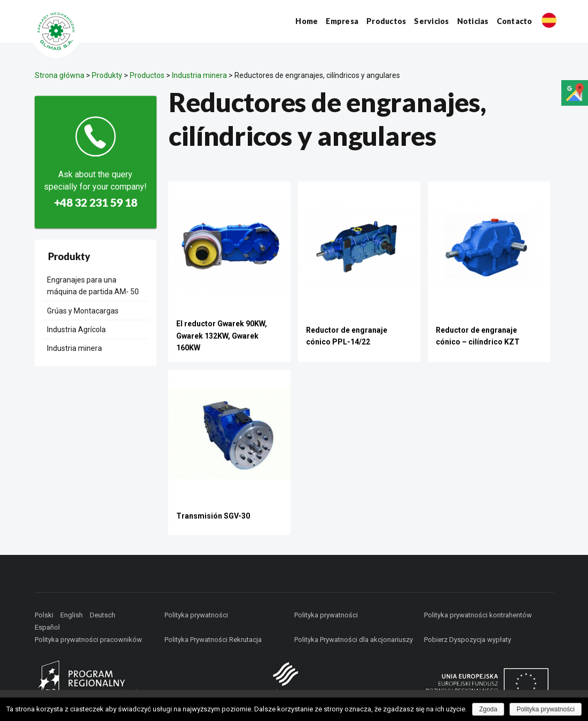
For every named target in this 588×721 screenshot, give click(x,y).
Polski (44, 615)
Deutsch (103, 615)
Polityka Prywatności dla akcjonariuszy (354, 640)
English (72, 615)
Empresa (342, 21)
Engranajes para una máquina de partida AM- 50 (93, 285)
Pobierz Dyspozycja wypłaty (468, 640)
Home (307, 21)
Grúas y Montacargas (83, 310)
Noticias (473, 21)
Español (47, 627)
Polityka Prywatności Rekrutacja (213, 640)
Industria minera (75, 348)
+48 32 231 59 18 (96, 202)
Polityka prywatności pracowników (88, 640)
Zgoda (488, 709)
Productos (386, 21)
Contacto (515, 21)
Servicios (431, 21)
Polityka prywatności (196, 615)
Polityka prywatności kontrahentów (478, 615)
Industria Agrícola (76, 330)
